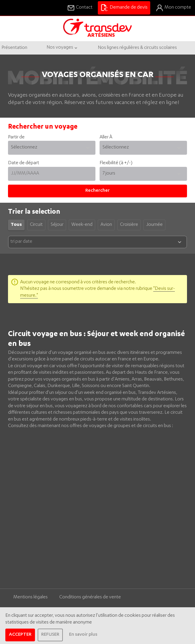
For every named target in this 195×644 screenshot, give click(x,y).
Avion (106, 225)
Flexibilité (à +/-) (116, 163)
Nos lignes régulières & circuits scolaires (137, 48)
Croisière (129, 225)
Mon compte (173, 8)
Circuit (36, 225)
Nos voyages (63, 48)
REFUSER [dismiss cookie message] (50, 635)
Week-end (82, 225)
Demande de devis (124, 8)
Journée (154, 225)
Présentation (14, 48)
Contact (80, 8)
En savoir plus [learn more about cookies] (83, 635)
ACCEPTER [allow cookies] (20, 635)
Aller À (143, 145)
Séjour (57, 225)
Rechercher (97, 191)
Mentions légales (31, 597)
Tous (16, 225)
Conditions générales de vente (90, 597)
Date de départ (52, 171)
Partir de (52, 145)
